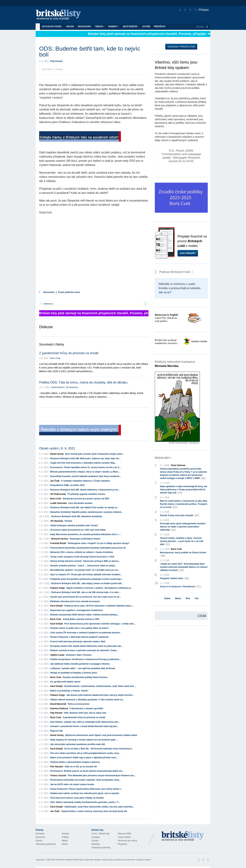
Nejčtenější (131, 27)
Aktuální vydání (52, 27)
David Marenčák (58, 704)
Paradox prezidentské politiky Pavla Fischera (85, 677)
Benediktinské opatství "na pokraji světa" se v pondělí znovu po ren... (85, 570)
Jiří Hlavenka (72, 387)
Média (65, 841)
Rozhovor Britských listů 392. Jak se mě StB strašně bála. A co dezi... (86, 592)
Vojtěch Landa (57, 655)
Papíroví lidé (56, 731)
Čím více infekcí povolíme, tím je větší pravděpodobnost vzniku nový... (85, 753)
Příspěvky (160, 27)
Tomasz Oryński (58, 776)
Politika (65, 837)
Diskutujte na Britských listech (85, 539)
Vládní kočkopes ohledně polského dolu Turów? (74, 526)
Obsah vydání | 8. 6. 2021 (57, 448)
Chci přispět (188, 253)
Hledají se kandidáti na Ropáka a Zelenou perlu (74, 673)
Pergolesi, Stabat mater (175, 578)
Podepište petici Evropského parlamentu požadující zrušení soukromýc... (87, 579)
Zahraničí (40, 834)
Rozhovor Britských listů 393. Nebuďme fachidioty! (77, 516)
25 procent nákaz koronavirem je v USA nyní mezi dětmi (78, 530)
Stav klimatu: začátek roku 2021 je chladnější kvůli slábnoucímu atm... (85, 722)
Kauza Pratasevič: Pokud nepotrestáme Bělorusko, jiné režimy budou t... (86, 789)
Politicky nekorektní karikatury (175, 364)
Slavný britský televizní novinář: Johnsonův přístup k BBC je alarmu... (85, 561)
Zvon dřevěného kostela (80, 503)
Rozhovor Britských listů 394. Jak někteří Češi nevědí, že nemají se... (84, 508)
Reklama (96, 844)
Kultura (39, 841)
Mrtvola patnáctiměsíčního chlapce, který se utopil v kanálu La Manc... (85, 472)
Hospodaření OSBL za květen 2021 (67, 485)
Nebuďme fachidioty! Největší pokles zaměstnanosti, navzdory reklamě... (86, 512)
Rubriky (114, 27)
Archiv (70, 27)
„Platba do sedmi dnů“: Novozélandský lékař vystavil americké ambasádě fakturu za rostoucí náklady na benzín (184, 567)
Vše (196, 598)
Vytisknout (47, 304)
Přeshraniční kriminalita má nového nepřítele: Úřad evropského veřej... (85, 780)
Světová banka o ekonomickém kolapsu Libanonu (75, 762)
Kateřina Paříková (59, 709)
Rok (188, 598)
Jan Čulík (55, 481)
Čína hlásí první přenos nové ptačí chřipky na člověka (77, 798)
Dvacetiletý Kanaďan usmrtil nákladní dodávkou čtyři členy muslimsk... (86, 476)
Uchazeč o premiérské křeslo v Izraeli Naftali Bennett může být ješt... (84, 726)
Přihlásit (202, 10)
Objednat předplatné (181, 47)
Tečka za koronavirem (79, 704)
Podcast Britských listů (173, 272)
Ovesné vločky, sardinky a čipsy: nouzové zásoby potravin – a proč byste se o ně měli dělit (182, 541)
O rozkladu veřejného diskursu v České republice (86, 481)
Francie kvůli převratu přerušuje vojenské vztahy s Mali (78, 642)
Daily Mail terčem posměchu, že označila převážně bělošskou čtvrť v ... (85, 534)
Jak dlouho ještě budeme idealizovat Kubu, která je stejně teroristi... (100, 695)
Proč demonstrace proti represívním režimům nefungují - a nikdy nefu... (100, 624)
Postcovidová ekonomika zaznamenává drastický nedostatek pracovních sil (88, 548)
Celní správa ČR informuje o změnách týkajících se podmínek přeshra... (86, 633)
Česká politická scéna (69, 292)
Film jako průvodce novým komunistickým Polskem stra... (102, 776)
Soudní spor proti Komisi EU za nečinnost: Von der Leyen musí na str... (86, 597)
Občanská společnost (46, 844)
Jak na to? (165, 292)
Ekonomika (49, 292)
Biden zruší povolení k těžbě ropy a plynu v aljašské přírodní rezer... (84, 758)
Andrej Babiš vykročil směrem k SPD (81, 619)
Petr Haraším (57, 767)
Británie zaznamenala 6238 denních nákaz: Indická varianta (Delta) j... (84, 615)
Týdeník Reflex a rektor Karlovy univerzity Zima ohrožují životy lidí (94, 811)
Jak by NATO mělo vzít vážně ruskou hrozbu (72, 784)
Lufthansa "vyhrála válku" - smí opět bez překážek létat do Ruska (83, 668)
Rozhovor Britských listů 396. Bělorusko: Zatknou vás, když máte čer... (85, 459)
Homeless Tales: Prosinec (79, 655)
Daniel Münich (58, 387)
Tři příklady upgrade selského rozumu (86, 494)
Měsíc (178, 598)
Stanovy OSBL (125, 834)
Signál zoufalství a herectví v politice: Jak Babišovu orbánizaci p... (99, 588)
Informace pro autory (127, 841)
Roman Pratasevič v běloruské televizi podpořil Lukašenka (79, 637)
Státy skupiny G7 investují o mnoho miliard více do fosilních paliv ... (84, 740)
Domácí (65, 834)
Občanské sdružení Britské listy (69, 860)
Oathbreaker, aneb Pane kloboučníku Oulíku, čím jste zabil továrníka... (99, 807)
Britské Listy (183, 836)
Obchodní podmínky (101, 848)
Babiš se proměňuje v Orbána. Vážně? (69, 691)
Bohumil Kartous (60, 539)
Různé (65, 844)
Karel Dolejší (57, 606)
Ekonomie (40, 837)
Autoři (146, 27)
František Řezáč (58, 543)
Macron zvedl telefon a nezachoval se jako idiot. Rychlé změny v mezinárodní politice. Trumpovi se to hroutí (184, 504)
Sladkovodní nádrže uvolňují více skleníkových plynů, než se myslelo (85, 793)
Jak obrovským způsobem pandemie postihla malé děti (78, 744)
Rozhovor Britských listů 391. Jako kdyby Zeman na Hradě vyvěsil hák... (87, 583)
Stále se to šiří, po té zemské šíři (81, 767)
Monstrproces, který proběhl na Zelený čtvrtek (183, 554)
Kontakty (96, 837)
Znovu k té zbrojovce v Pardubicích (181, 587)
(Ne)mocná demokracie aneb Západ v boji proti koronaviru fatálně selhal (101, 735)
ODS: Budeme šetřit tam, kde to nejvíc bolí (85, 713)
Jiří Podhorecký (58, 494)
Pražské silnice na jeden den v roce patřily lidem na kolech (79, 628)
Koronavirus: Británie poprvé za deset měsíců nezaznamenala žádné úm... (87, 771)
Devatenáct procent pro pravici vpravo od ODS (86, 499)
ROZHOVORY (84, 27)
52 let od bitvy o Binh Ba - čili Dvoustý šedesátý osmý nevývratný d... (99, 749)
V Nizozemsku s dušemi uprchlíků (86, 709)
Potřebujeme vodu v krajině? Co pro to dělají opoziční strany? (98, 543)
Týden (167, 598)
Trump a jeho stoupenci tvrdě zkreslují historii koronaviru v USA (82, 557)
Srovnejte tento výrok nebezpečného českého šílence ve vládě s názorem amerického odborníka (183, 527)
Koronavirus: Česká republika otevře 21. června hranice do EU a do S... (86, 467)
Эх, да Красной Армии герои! (65, 682)
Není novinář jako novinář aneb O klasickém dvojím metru (94, 454)
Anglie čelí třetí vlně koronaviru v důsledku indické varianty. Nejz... (83, 463)
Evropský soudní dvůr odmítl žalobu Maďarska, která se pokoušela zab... (86, 646)
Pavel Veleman (178, 465)
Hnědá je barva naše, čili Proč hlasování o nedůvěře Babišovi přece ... (99, 606)
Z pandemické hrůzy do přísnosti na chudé (69, 353)
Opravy (95, 841)
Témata (100, 27)
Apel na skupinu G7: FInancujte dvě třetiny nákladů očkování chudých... (86, 575)
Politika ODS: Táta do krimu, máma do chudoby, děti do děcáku (83, 382)
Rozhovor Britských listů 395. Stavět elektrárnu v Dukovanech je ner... (85, 490)
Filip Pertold (56, 61)
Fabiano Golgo (57, 588)
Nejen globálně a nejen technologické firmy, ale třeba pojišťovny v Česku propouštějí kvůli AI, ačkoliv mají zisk (184, 490)
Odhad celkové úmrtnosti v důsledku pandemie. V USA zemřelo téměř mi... (87, 700)
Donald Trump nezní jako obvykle (180, 515)
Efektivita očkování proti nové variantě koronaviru (75, 601)
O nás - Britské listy (101, 834)
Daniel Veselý (57, 454)
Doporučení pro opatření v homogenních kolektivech (76, 610)
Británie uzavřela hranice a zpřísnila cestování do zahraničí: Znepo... (84, 650)
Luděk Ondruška (58, 503)
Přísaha (68, 521)
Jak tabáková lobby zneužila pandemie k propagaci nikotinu (80, 664)
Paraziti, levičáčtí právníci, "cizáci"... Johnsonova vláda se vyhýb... (83, 566)
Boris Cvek (55, 358)
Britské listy (60, 15)
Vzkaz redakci (124, 837)
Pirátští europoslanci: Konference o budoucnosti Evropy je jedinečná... (85, 659)
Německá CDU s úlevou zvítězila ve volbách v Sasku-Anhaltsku (82, 552)
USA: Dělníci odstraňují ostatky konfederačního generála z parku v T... (85, 802)
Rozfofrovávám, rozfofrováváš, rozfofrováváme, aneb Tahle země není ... (100, 686)
